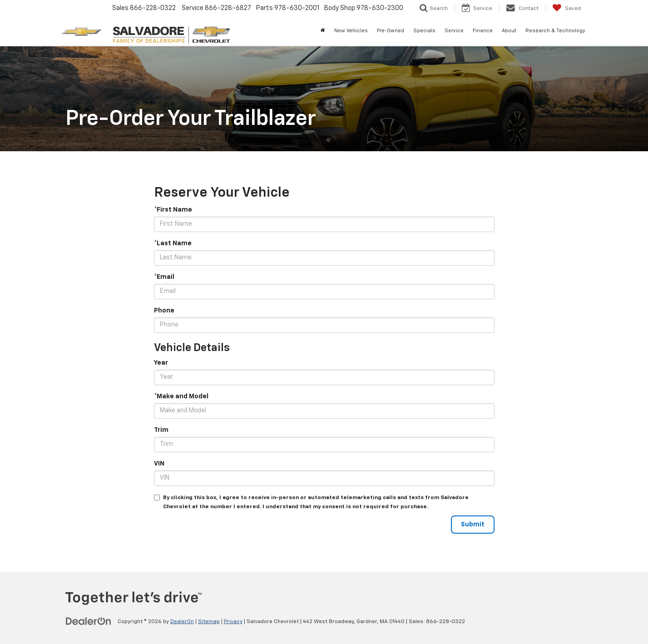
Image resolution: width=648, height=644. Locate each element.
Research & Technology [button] (555, 31)
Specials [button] (424, 31)
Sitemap (209, 622)
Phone (164, 311)
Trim (161, 430)
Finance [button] (483, 31)
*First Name (173, 210)
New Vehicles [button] (351, 31)
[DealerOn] (89, 621)
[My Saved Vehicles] (566, 8)
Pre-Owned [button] (391, 31)
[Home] (323, 31)
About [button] (509, 31)
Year (161, 363)
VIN (159, 464)
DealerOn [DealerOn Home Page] (182, 622)
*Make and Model (181, 396)
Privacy (233, 622)
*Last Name (173, 243)
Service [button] (454, 31)
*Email (164, 277)
